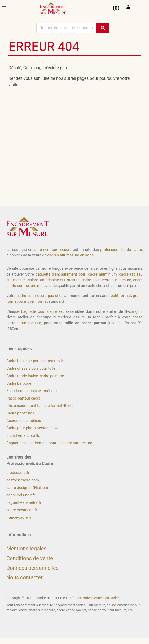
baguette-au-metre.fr (24, 503)
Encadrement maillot (24, 436)
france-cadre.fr (19, 518)
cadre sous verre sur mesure (106, 280)
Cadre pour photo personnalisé (32, 428)
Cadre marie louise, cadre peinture (35, 376)
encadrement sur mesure (50, 250)
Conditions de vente (30, 558)
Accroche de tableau (24, 421)
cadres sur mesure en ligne (71, 255)
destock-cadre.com (23, 480)
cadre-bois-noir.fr (21, 495)
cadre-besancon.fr (22, 510)
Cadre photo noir (20, 413)
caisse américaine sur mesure (54, 280)
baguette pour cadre (39, 312)
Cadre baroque (19, 383)
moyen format (36, 302)
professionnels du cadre (121, 250)
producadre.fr (18, 473)
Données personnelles (32, 568)
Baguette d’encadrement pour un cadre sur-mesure (49, 443)
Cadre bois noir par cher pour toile (35, 361)
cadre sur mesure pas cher (40, 296)
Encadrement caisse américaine (33, 391)
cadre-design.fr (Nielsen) (27, 488)
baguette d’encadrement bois (61, 274)
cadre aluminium (102, 274)
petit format (121, 296)
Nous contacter (25, 577)
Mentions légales (27, 549)
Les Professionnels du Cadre (97, 598)
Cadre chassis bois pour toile (31, 369)
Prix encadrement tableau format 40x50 (40, 406)
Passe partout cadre (23, 398)
